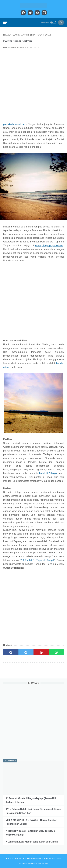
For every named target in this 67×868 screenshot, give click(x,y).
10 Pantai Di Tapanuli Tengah (38, 560)
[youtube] (37, 13)
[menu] (5, 22)
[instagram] (44, 13)
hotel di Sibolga (48, 473)
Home (8, 859)
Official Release (34, 859)
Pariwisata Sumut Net (38, 863)
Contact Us (19, 859)
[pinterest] (41, 652)
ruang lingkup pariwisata (49, 246)
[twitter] (30, 13)
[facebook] (23, 13)
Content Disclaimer (53, 859)
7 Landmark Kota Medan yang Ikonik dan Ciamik (32, 842)
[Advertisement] (33, 87)
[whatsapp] (56, 652)
